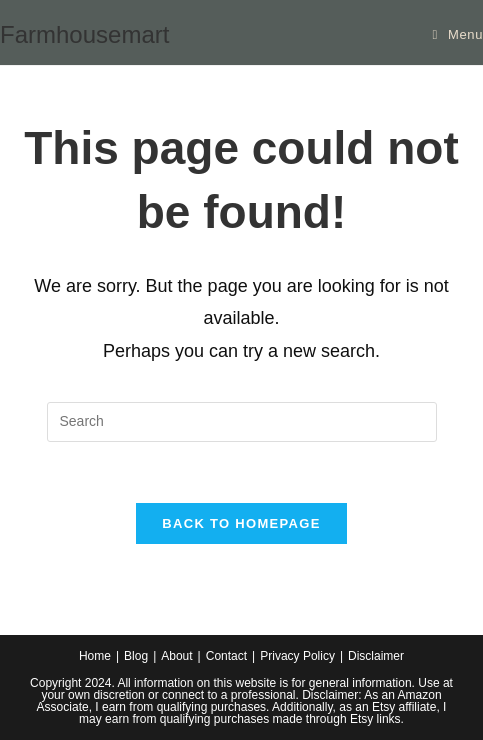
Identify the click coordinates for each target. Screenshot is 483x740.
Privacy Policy (297, 656)
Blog (136, 656)
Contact (226, 656)
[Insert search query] (242, 422)
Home (95, 656)
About (176, 656)
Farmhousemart (84, 34)
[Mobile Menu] (458, 34)
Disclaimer (376, 656)
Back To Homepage (241, 523)
